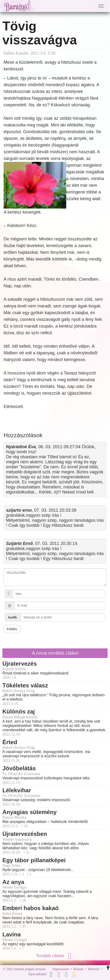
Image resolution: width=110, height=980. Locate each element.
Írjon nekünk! (38, 974)
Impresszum (61, 969)
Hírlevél (93, 969)
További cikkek (55, 956)
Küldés (12, 629)
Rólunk (78, 969)
